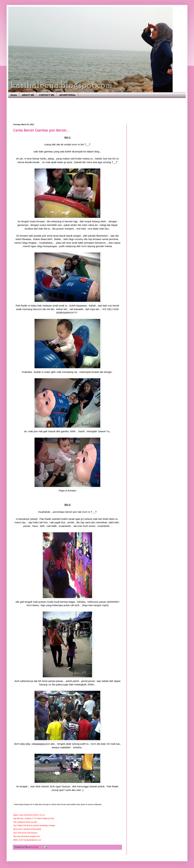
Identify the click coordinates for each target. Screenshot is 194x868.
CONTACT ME (47, 95)
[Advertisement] (73, 110)
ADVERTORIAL (67, 95)
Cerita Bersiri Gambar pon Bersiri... (41, 130)
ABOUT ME (28, 95)
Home (14, 95)
